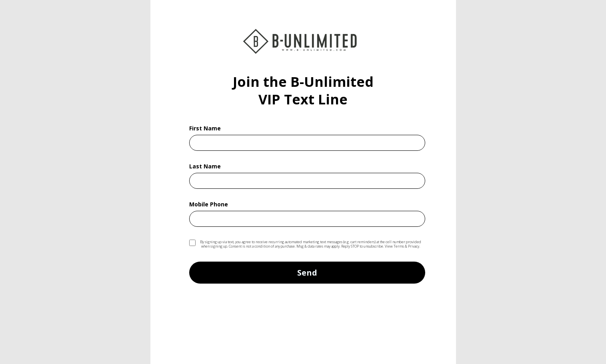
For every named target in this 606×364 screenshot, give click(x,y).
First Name (205, 129)
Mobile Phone (209, 205)
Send (307, 273)
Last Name (205, 167)
